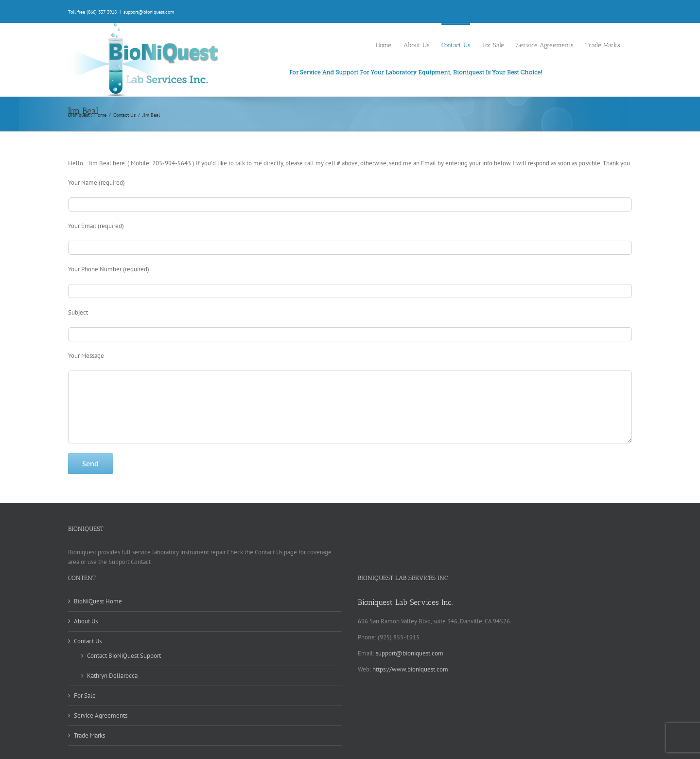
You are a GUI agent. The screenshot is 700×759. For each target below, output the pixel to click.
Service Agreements (101, 715)
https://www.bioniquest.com (410, 669)
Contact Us (88, 641)
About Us (86, 621)
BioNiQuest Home (98, 601)
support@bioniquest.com (149, 12)
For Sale (85, 696)
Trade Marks (89, 735)
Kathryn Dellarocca (112, 676)
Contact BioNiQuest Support (124, 656)
